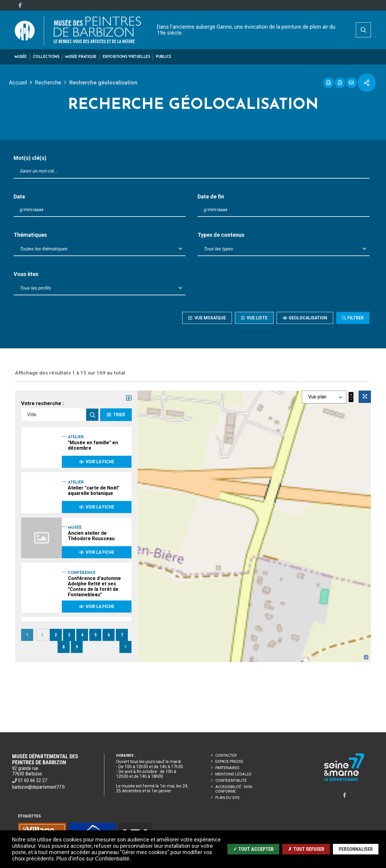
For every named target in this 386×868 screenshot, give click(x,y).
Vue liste (257, 318)
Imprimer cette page (329, 83)
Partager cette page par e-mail (351, 83)
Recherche (48, 82)
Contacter (226, 755)
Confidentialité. (113, 859)
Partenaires (227, 768)
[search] (363, 30)
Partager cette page (367, 83)
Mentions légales (233, 774)
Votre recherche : (42, 403)
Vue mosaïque (209, 318)
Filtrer (356, 318)
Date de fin (211, 197)
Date (19, 197)
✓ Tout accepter (253, 849)
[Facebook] (20, 5)
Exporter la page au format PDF (340, 83)
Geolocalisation (308, 318)
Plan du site (228, 798)
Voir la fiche (97, 462)
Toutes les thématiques (43, 249)
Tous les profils (35, 288)
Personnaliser (356, 849)
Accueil (18, 82)
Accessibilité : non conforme (234, 789)
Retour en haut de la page (372, 732)
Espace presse (229, 761)
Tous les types (218, 249)
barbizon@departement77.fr (39, 787)
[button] (21, 57)
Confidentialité (231, 780)
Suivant (125, 647)
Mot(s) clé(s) (30, 158)
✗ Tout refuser (306, 849)
